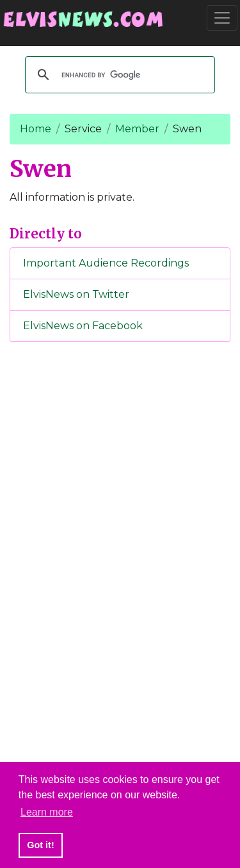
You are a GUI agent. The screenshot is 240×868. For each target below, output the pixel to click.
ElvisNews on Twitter (76, 294)
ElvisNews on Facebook (83, 326)
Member (137, 129)
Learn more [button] (47, 812)
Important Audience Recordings (106, 263)
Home (36, 129)
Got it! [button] (40, 845)
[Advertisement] (120, 564)
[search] (118, 75)
